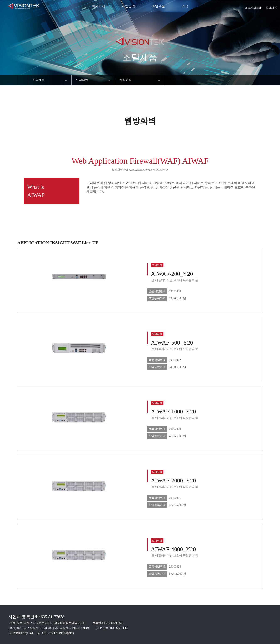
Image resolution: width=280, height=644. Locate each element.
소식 (185, 6)
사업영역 (128, 6)
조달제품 (158, 6)
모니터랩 (82, 80)
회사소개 (98, 6)
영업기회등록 (253, 6)
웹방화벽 (125, 80)
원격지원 (271, 6)
